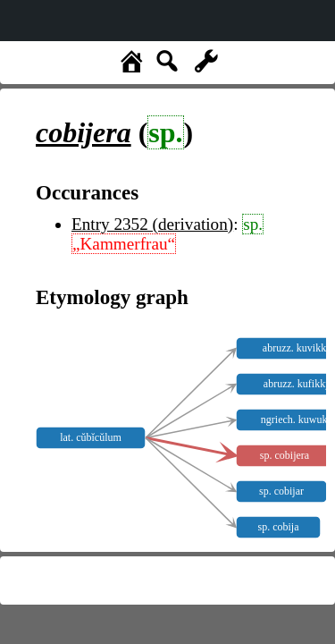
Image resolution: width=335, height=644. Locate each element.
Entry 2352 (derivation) (152, 224)
